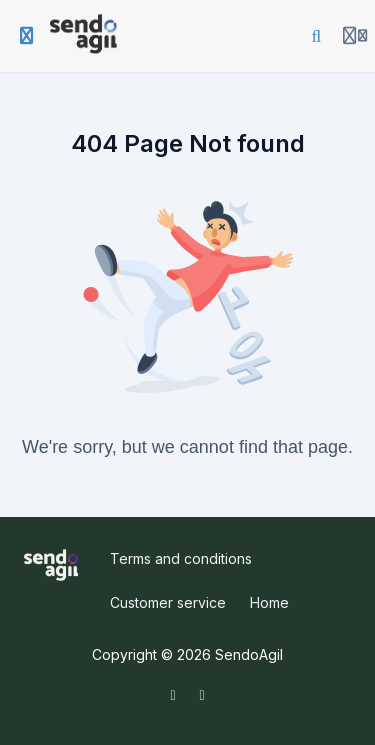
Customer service (168, 602)
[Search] (317, 36)
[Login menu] (355, 36)
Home (269, 602)
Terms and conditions (181, 558)
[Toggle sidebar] (27, 36)
